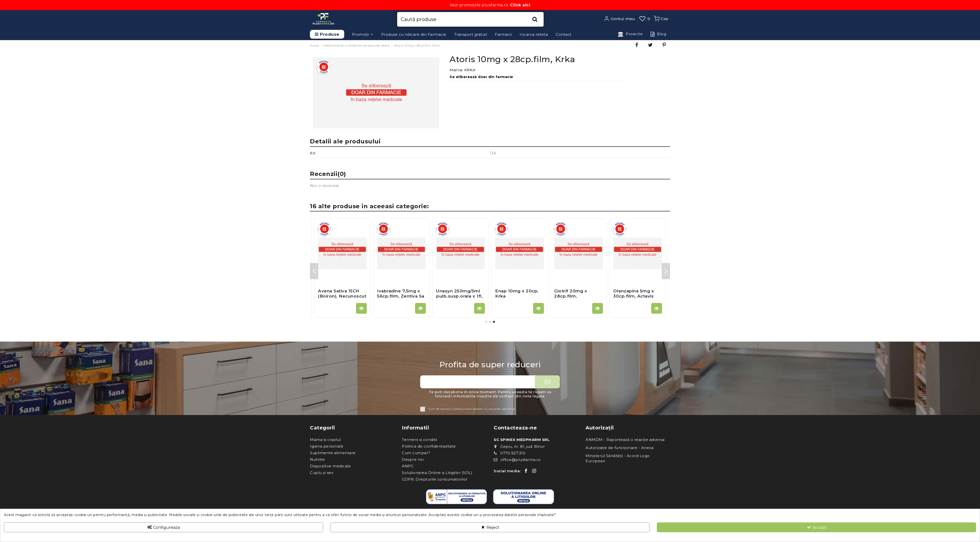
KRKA (470, 70)
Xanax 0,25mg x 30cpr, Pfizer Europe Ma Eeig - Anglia (401, 296)
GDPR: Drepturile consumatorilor (435, 479)
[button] (363, 34)
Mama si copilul (325, 440)
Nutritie (317, 459)
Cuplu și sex (322, 473)
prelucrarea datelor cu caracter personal (485, 409)
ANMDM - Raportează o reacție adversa (625, 440)
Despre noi (413, 459)
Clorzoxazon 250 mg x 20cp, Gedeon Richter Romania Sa (519, 296)
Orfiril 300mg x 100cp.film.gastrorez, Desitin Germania (637, 296)
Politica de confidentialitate (429, 446)
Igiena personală (326, 446)
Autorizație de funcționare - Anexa (619, 448)
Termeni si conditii (420, 440)
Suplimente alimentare (333, 453)
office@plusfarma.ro (521, 460)
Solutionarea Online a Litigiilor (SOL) (437, 473)
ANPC (408, 466)
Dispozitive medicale (330, 466)
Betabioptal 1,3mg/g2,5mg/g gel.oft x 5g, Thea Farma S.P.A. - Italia (341, 298)
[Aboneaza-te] (547, 382)
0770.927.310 (513, 453)
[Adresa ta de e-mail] (478, 382)
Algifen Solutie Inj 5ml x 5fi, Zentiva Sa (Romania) (577, 296)
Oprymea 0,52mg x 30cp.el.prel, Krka (458, 293)
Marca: (456, 70)
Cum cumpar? (416, 453)
